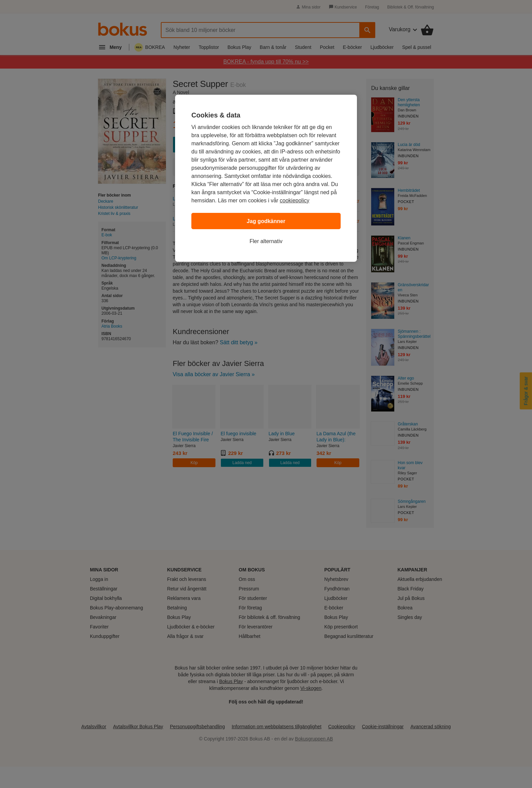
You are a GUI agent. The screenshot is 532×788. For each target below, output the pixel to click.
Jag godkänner (266, 221)
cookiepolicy (295, 200)
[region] (266, 178)
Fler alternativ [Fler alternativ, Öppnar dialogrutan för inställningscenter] (266, 241)
